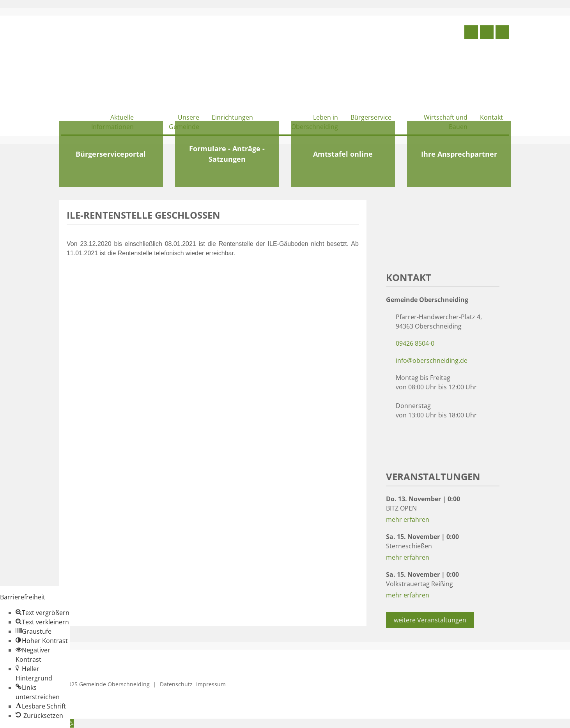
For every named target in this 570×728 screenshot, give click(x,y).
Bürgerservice (371, 117)
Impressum (211, 684)
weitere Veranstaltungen (430, 620)
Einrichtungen (232, 117)
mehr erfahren (408, 519)
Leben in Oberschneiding (315, 122)
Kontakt (491, 117)
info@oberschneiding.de (432, 360)
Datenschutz (176, 684)
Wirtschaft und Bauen (446, 122)
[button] (42, 613)
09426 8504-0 (415, 343)
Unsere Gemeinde (184, 122)
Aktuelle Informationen (112, 122)
